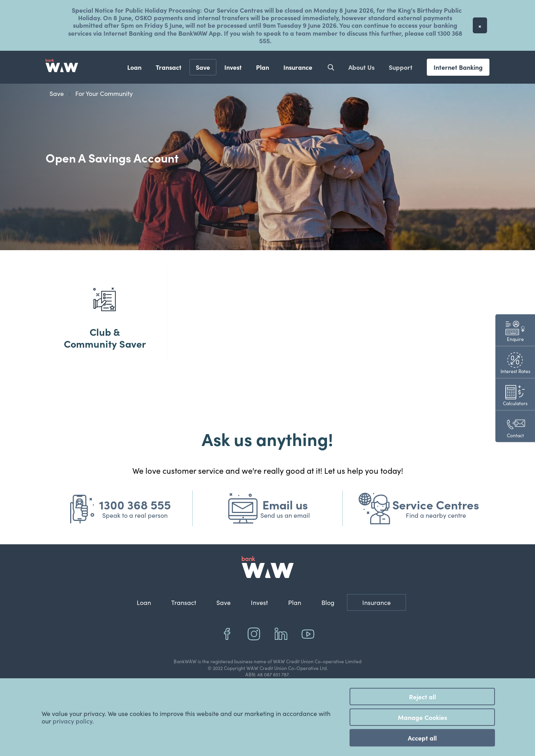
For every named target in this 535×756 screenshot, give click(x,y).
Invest (233, 67)
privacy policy (73, 721)
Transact (169, 67)
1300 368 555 (135, 516)
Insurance (298, 67)
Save (203, 67)
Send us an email (285, 527)
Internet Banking (458, 67)
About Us (361, 67)
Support (401, 67)
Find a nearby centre (436, 527)
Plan (263, 67)
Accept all (422, 738)
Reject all (422, 697)
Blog (328, 614)
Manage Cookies (422, 717)
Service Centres (436, 516)
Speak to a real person (135, 527)
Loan (134, 67)
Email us (285, 516)
